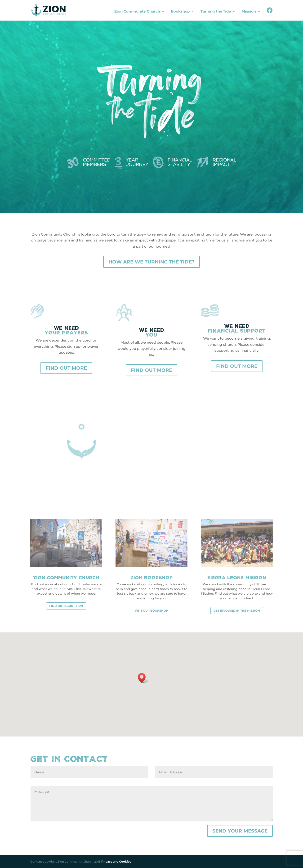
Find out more (66, 368)
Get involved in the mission (237, 611)
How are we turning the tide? (151, 262)
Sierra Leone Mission (237, 578)
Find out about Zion (66, 606)
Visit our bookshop (151, 611)
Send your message (240, 831)
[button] (143, 678)
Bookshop (180, 12)
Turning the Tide (216, 12)
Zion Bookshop (151, 578)
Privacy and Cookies (116, 861)
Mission (249, 12)
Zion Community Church (137, 12)
